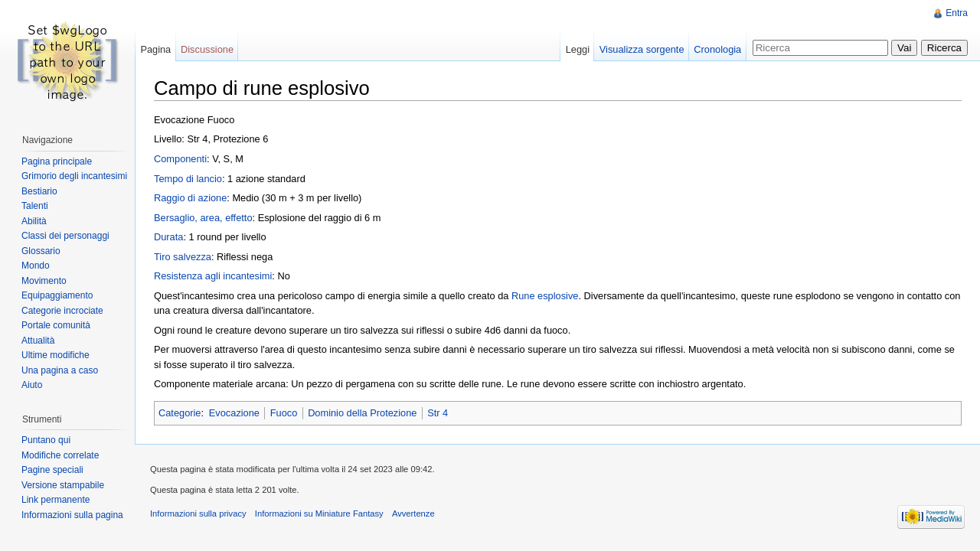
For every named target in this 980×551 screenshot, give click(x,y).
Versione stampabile (63, 485)
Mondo (36, 266)
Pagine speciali (52, 470)
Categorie (180, 413)
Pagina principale (57, 161)
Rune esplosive (545, 296)
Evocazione (234, 413)
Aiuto (32, 385)
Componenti (180, 159)
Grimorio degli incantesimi (74, 176)
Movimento (44, 281)
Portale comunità (56, 325)
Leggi (578, 49)
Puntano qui (46, 440)
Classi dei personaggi (65, 236)
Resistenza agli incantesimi (213, 276)
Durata (168, 237)
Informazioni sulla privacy (198, 514)
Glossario (41, 251)
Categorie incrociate (62, 311)
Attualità (38, 341)
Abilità (34, 221)
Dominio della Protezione (362, 413)
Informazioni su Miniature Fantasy (319, 514)
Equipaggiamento (57, 295)
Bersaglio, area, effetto (203, 218)
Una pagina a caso (60, 370)
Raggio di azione (190, 198)
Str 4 (438, 413)
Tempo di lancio (188, 179)
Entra (957, 13)
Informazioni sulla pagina (72, 515)
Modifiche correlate (60, 455)
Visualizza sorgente (642, 49)
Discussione (207, 49)
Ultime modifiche (56, 355)
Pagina (155, 49)
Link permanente (56, 500)
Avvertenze (413, 514)
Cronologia (717, 49)
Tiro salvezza (183, 257)
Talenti (35, 206)
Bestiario (39, 191)
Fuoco (284, 413)
